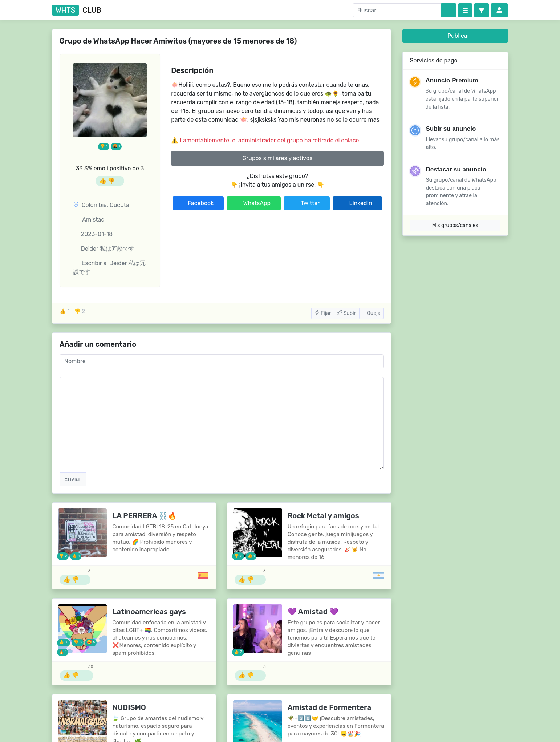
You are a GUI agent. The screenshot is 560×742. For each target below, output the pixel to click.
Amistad (89, 220)
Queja (371, 313)
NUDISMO (129, 707)
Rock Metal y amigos (323, 516)
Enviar (73, 479)
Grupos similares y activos (277, 158)
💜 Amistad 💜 (313, 612)
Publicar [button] (455, 36)
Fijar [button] (323, 313)
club (77, 10)
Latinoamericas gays (149, 612)
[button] (482, 10)
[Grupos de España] (203, 575)
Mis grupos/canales (455, 225)
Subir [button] (346, 313)
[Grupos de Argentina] (378, 575)
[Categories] (465, 10)
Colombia (94, 205)
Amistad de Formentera (329, 707)
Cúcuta (119, 205)
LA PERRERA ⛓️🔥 (144, 516)
